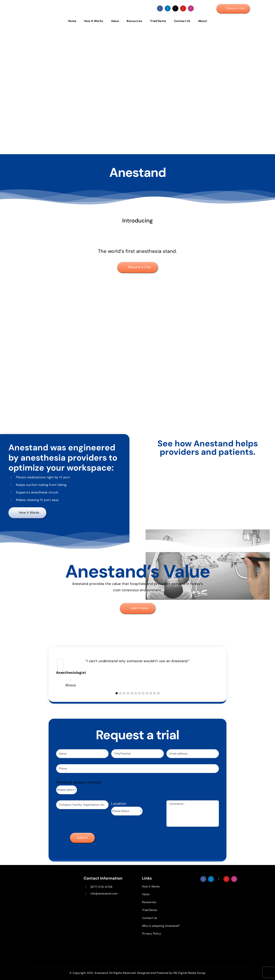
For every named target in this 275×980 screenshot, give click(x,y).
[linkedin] (168, 8)
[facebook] (160, 8)
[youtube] (183, 8)
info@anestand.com (104, 894)
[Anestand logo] (52, 4)
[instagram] (191, 8)
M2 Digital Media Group (190, 973)
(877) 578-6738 (101, 887)
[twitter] (175, 8)
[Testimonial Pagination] (117, 693)
